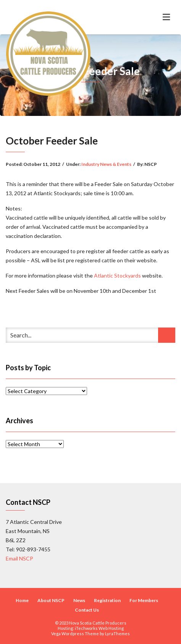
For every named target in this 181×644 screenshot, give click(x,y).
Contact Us (87, 610)
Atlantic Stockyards (117, 275)
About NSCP (51, 600)
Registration (107, 600)
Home (22, 600)
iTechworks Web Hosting (99, 628)
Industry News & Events (106, 164)
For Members (144, 600)
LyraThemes (117, 634)
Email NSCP (19, 558)
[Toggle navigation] (166, 17)
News (79, 600)
